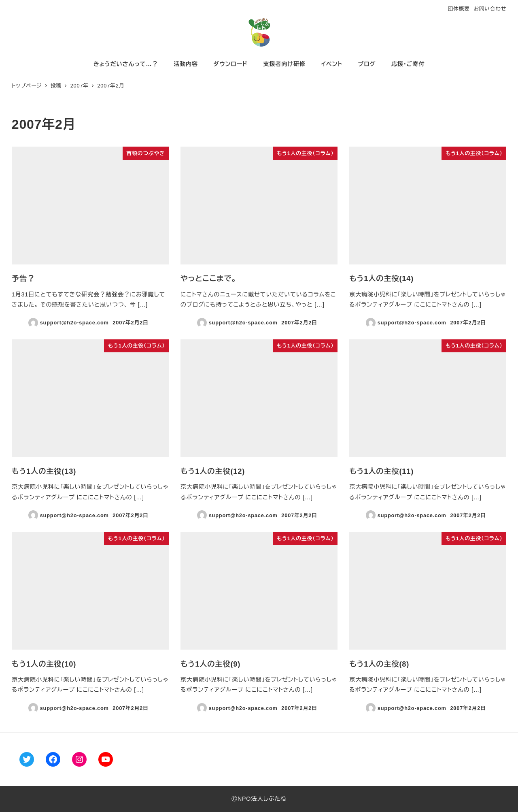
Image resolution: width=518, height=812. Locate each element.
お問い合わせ (490, 9)
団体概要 (459, 9)
